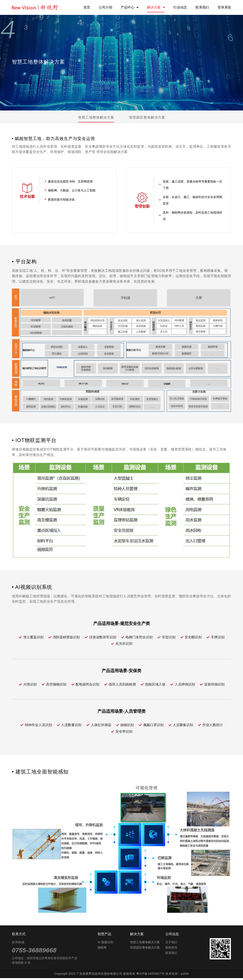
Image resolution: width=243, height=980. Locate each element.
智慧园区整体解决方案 (147, 117)
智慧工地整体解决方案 (96, 117)
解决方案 (156, 7)
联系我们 (202, 7)
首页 (87, 7)
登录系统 (224, 7)
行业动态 (180, 7)
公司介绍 (105, 7)
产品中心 (130, 7)
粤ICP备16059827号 (150, 976)
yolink (185, 976)
